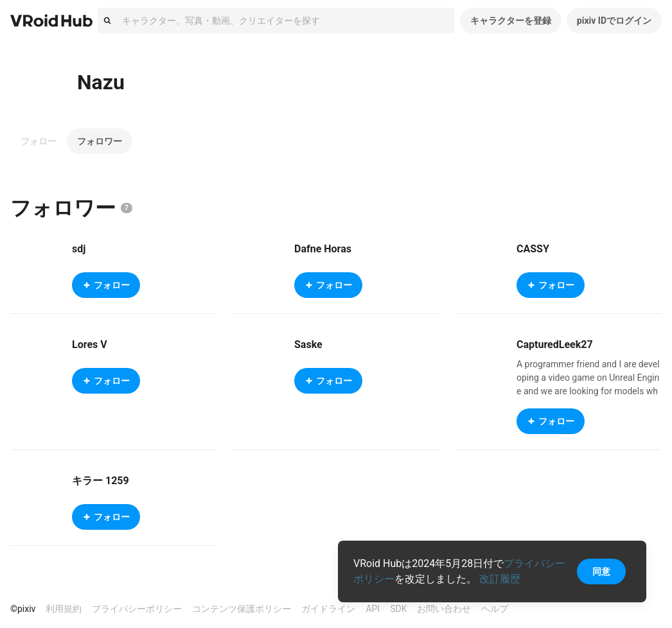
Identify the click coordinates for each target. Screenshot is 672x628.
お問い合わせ (444, 609)
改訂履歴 (500, 579)
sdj (79, 249)
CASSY (533, 249)
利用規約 (64, 609)
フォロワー (100, 141)
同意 (601, 571)
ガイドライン (328, 609)
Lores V (90, 345)
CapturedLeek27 (555, 345)
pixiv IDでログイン (614, 21)
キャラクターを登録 (511, 21)
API (373, 609)
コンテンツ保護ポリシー (242, 609)
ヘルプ (495, 609)
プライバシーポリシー (137, 609)
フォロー (39, 141)
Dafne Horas (323, 249)
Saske (308, 345)
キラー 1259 (101, 481)
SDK (398, 609)
